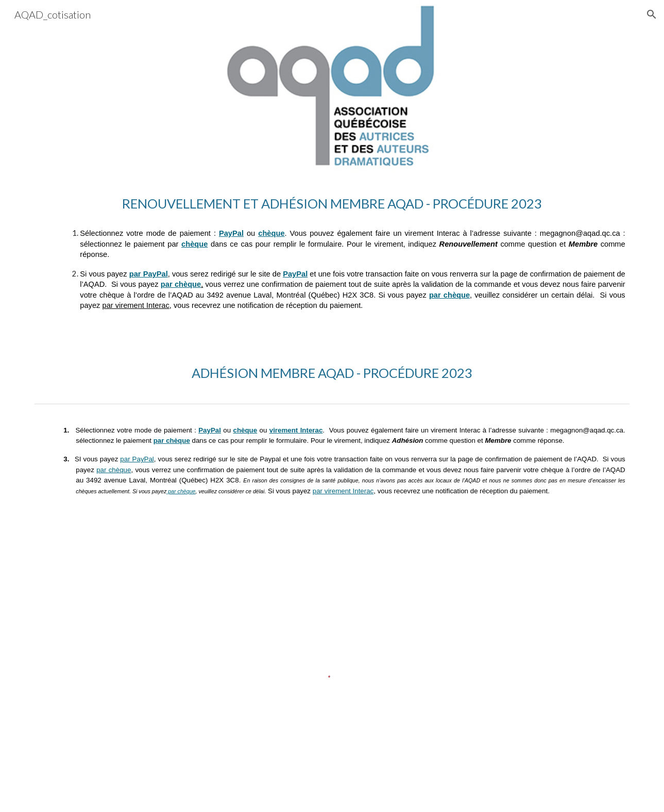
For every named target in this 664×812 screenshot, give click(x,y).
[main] (332, 204)
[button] (652, 14)
